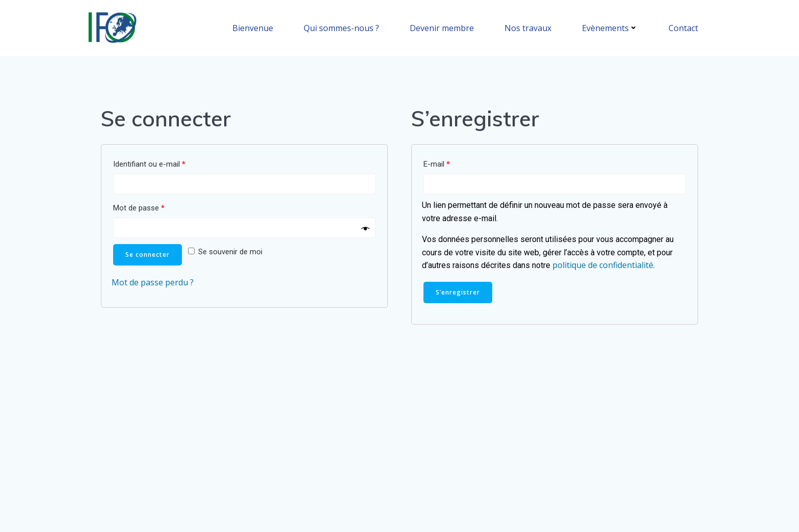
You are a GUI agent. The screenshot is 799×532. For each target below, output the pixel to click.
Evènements (610, 28)
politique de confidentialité (603, 265)
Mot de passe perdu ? (153, 282)
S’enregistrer (458, 292)
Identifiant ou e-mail (149, 164)
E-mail (437, 164)
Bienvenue (253, 28)
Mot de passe (139, 208)
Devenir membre (442, 28)
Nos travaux (528, 28)
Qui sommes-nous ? (341, 28)
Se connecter (148, 255)
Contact (683, 28)
